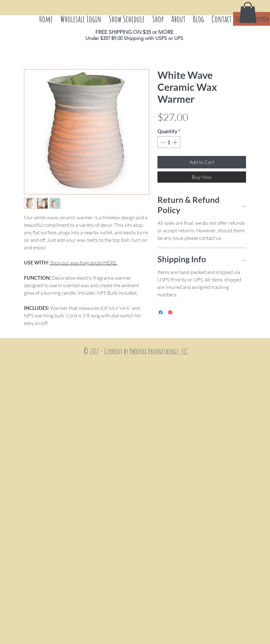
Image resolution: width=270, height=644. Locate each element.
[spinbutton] (169, 142)
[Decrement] (162, 142)
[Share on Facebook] (161, 312)
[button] (248, 12)
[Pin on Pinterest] (170, 312)
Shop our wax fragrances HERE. (84, 263)
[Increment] (175, 142)
